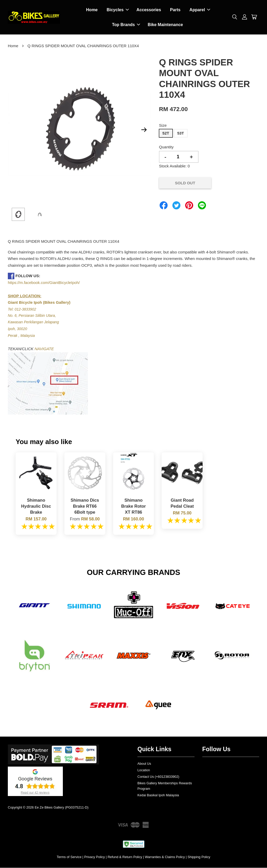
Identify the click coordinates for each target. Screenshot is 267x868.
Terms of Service (69, 857)
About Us (144, 764)
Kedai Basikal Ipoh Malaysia (158, 796)
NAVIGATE (44, 349)
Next (144, 130)
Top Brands (126, 25)
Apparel (200, 10)
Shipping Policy (199, 857)
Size (163, 126)
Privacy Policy (95, 857)
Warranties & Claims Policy (165, 857)
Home (92, 10)
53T (181, 134)
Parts (175, 10)
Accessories (149, 10)
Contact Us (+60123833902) (158, 777)
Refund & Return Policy (125, 857)
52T (166, 134)
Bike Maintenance (165, 25)
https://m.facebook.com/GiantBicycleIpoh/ (44, 283)
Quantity (166, 147)
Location (144, 771)
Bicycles (118, 10)
